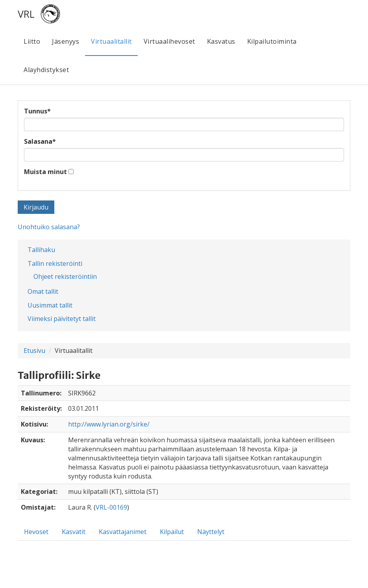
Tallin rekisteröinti (55, 263)
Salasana (40, 141)
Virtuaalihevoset (169, 41)
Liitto (32, 41)
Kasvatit (74, 532)
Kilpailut (172, 532)
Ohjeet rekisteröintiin (65, 276)
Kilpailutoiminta (272, 41)
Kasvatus (221, 41)
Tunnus (37, 111)
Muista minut (45, 172)
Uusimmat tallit (50, 305)
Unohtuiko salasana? (49, 227)
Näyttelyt (211, 532)
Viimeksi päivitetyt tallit (62, 319)
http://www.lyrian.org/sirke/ (109, 424)
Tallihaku (41, 250)
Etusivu (34, 351)
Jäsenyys (66, 41)
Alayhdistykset (46, 70)
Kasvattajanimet (123, 532)
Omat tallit (43, 291)
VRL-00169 (111, 507)
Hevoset (36, 532)
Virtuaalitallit (111, 41)
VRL (26, 14)
